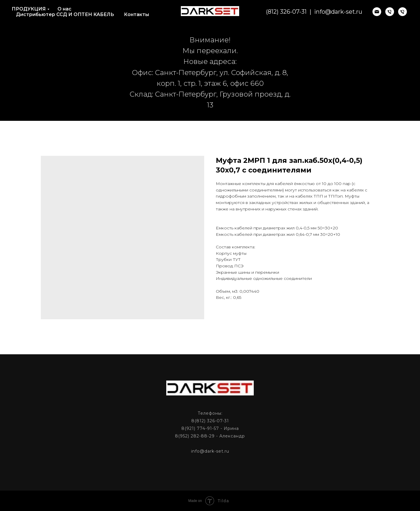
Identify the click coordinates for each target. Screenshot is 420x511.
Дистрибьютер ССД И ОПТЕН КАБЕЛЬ (65, 14)
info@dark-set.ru (338, 12)
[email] (377, 12)
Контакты (136, 14)
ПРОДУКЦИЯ (29, 9)
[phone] (390, 12)
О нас (64, 9)
